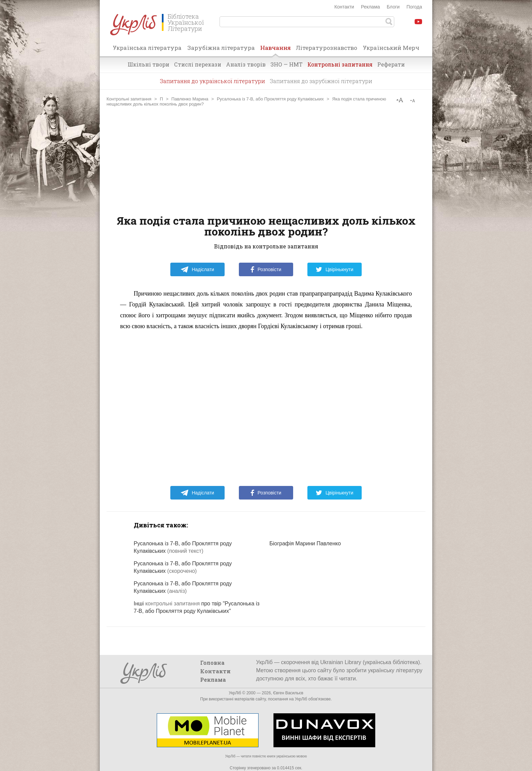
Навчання (275, 50)
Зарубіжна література (221, 48)
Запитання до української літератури (212, 81)
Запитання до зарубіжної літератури (321, 81)
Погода (414, 7)
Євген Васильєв (288, 693)
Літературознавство (327, 48)
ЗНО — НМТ (287, 64)
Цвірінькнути (335, 269)
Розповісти (266, 269)
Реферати (391, 64)
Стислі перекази (198, 64)
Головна (212, 663)
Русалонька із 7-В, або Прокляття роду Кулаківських (270, 99)
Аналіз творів (246, 64)
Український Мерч (391, 48)
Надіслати (197, 269)
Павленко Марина (190, 99)
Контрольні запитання (340, 64)
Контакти (344, 7)
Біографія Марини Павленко (305, 543)
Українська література (147, 48)
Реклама (370, 7)
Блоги (393, 7)
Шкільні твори (148, 64)
